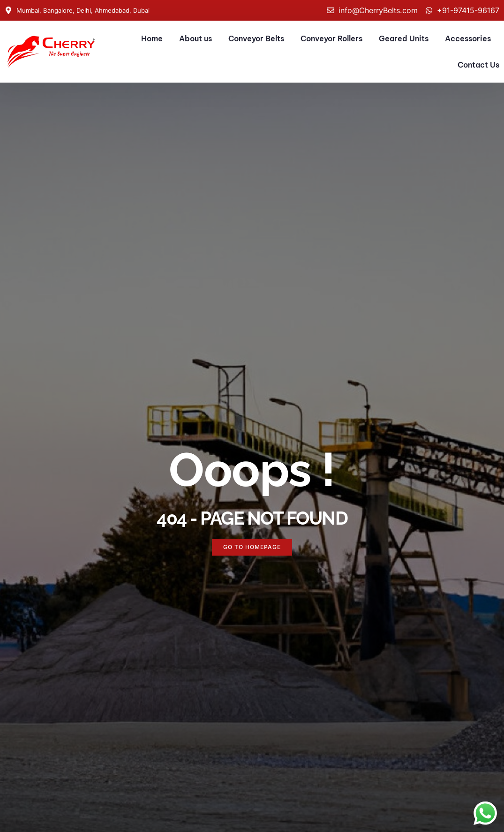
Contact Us (478, 65)
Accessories (468, 38)
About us (196, 38)
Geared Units (404, 38)
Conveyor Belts (256, 38)
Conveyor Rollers (331, 38)
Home (152, 38)
